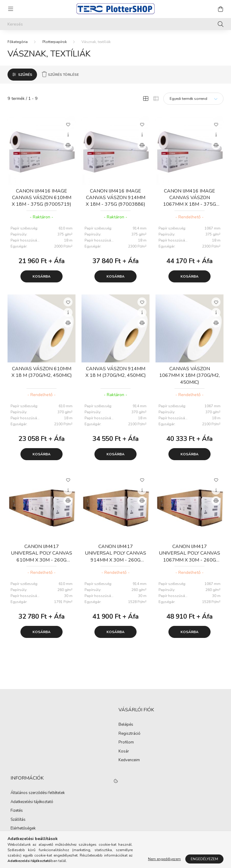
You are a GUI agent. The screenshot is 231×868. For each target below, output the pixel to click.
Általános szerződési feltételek (38, 793)
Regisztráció (129, 734)
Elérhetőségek (23, 829)
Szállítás (18, 820)
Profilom (126, 743)
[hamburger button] (11, 9)
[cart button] (220, 9)
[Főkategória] (18, 42)
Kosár (124, 752)
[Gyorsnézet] (68, 135)
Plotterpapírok (55, 42)
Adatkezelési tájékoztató (32, 802)
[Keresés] (115, 24)
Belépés (126, 725)
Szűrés (25, 75)
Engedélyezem (204, 859)
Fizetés (17, 811)
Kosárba (42, 276)
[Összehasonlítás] (68, 145)
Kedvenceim (129, 760)
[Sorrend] (193, 99)
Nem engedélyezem (164, 859)
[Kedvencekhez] (68, 124)
